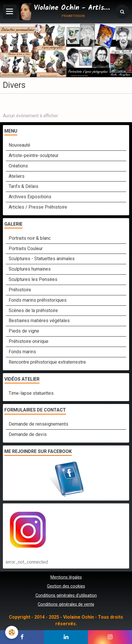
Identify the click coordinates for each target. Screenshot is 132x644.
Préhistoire (20, 290)
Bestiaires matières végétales (39, 321)
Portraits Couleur (26, 249)
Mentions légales (66, 577)
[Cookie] (12, 632)
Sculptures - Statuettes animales (42, 259)
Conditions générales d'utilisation (66, 595)
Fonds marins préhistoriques (38, 300)
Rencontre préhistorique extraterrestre (47, 362)
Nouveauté (19, 145)
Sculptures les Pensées (33, 279)
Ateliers (17, 176)
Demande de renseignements (38, 424)
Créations (18, 166)
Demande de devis (28, 434)
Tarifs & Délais (23, 186)
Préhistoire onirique (29, 341)
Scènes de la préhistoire (33, 310)
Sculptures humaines (30, 269)
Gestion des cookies (66, 586)
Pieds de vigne (24, 331)
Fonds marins (22, 352)
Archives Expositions (30, 197)
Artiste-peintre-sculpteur (34, 155)
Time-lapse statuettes (31, 393)
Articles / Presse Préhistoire (38, 207)
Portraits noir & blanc (30, 238)
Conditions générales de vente (66, 604)
